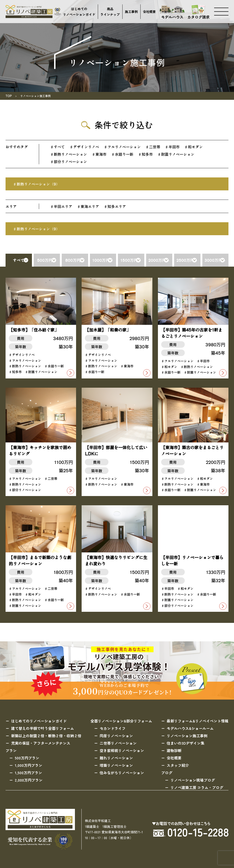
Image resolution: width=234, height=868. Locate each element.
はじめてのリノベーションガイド (79, 12)
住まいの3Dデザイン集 (186, 743)
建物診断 (174, 750)
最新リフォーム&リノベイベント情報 (198, 721)
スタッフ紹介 (178, 765)
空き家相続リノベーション (122, 750)
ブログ (167, 773)
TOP (9, 96)
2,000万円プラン (29, 780)
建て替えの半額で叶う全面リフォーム (43, 728)
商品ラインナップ (110, 12)
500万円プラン (27, 758)
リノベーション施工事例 (187, 736)
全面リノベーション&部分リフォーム (121, 721)
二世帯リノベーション (118, 743)
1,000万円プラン (29, 765)
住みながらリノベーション (122, 773)
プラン (11, 750)
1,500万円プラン (28, 773)
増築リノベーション (116, 765)
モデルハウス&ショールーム (190, 728)
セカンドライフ (113, 728)
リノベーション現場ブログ (193, 780)
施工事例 (131, 12)
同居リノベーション (116, 736)
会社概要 (149, 12)
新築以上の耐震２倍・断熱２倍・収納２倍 (46, 736)
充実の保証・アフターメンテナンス (41, 743)
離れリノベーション (116, 758)
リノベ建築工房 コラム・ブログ (197, 787)
